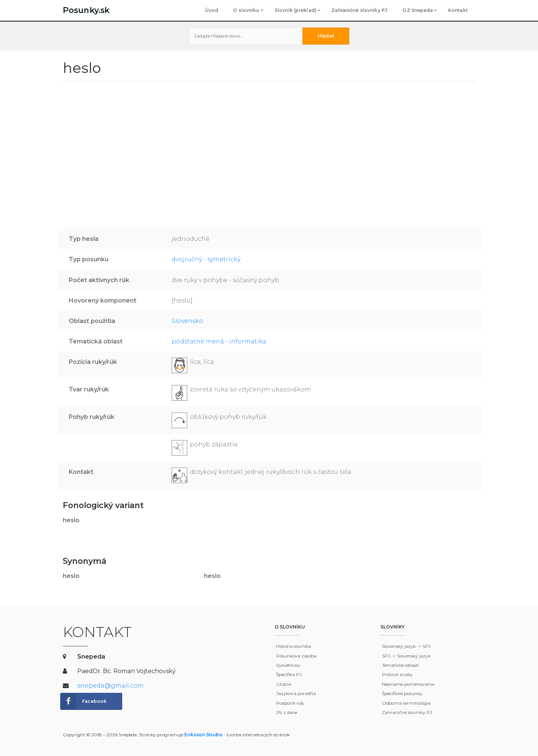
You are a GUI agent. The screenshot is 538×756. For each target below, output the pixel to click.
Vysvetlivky (288, 665)
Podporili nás (290, 703)
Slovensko (187, 321)
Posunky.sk (86, 10)
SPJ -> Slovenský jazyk (406, 656)
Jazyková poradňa (296, 693)
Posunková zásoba (296, 656)
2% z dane (287, 712)
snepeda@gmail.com (111, 686)
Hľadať (326, 36)
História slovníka (294, 646)
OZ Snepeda (418, 10)
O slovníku (246, 10)
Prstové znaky (397, 674)
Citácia (283, 684)
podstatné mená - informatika (219, 341)
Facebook (84, 701)
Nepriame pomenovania (408, 684)
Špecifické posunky (402, 693)
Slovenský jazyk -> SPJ (406, 646)
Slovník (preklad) (296, 10)
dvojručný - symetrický (206, 259)
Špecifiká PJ (289, 674)
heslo (71, 520)
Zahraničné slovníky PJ (359, 10)
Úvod (212, 10)
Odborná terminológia (406, 703)
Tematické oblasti (401, 665)
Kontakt (458, 10)
